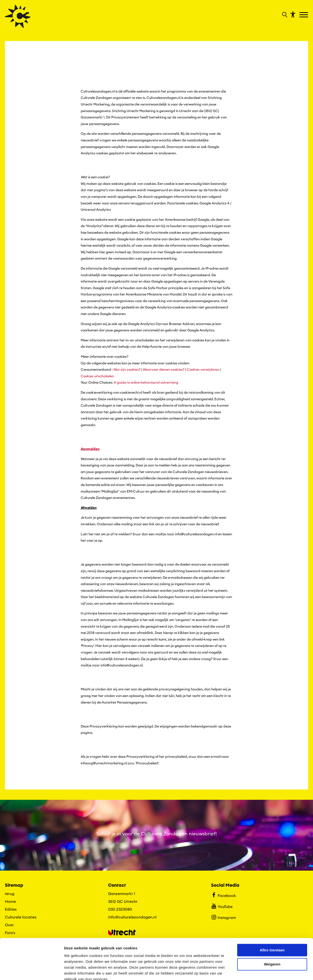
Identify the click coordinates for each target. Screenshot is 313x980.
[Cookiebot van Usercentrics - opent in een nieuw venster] (32, 970)
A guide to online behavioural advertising (146, 383)
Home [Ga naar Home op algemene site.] (10, 901)
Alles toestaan (272, 928)
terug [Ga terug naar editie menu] (10, 894)
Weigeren (272, 942)
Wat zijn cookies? (127, 370)
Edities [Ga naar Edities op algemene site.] (11, 909)
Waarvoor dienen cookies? (164, 370)
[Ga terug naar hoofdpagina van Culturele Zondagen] (18, 16)
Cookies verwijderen (203, 370)
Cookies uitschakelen (97, 376)
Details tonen (76, 970)
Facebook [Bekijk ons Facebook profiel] (223, 895)
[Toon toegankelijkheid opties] (292, 14)
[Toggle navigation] (304, 15)
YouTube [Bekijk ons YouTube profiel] (222, 906)
